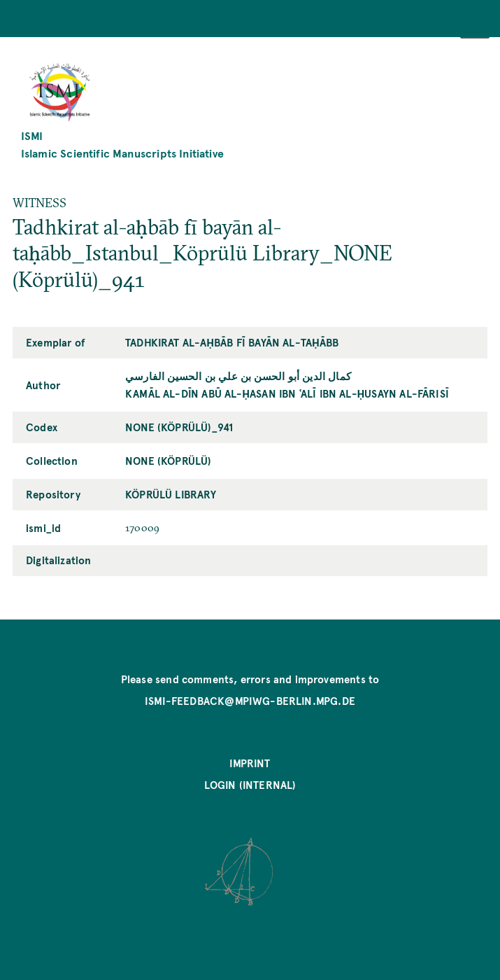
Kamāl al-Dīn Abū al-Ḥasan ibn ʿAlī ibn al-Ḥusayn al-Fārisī (287, 393)
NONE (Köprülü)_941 (179, 427)
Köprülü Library (171, 494)
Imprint (250, 763)
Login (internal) (250, 785)
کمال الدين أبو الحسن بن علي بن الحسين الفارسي (238, 376)
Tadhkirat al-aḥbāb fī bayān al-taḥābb (232, 342)
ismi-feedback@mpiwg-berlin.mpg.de (250, 701)
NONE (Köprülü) (168, 461)
